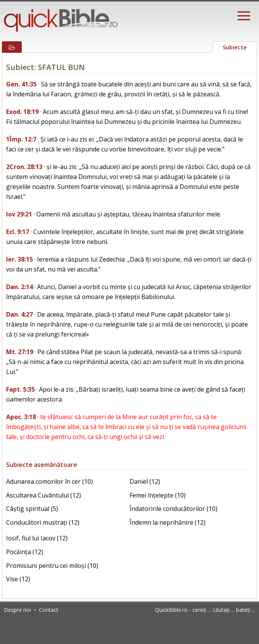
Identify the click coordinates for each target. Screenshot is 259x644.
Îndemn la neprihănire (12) (168, 522)
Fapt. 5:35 (20, 389)
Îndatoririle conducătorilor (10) (173, 509)
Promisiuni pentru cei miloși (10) (52, 566)
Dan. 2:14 (19, 287)
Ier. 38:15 (19, 259)
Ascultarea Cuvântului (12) (44, 495)
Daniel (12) (145, 481)
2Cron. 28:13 (24, 167)
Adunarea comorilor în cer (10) (49, 481)
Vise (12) (18, 579)
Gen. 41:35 (21, 84)
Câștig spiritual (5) (32, 509)
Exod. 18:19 (22, 112)
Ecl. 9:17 (18, 232)
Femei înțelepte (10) (158, 495)
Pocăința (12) (25, 552)
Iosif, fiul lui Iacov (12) (37, 538)
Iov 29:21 (19, 214)
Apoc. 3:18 (21, 417)
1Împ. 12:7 (21, 139)
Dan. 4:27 (19, 314)
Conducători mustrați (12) (43, 522)
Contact (49, 610)
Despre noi (17, 610)
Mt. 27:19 (20, 352)
